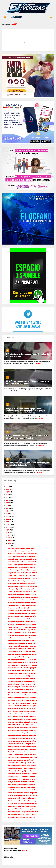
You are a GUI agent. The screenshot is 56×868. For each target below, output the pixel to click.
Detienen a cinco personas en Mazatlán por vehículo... (22, 630)
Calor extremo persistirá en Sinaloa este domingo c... (22, 679)
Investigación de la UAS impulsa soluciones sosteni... (22, 782)
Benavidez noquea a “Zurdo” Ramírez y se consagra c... (23, 657)
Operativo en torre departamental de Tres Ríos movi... (22, 766)
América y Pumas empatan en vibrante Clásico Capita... (23, 757)
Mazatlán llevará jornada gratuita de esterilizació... (22, 752)
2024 (8, 527)
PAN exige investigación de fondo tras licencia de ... (22, 589)
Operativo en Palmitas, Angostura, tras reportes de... (22, 809)
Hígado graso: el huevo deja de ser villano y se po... (21, 670)
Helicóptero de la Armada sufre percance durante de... (23, 774)
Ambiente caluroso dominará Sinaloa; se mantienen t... (22, 768)
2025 (8, 530)
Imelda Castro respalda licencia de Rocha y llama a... (22, 570)
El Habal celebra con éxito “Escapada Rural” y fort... (22, 741)
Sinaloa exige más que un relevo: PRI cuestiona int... (22, 584)
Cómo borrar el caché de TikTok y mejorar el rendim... (22, 703)
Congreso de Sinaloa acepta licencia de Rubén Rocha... (22, 559)
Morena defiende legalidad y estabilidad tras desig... (22, 619)
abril (10, 543)
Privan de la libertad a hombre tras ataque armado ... (22, 654)
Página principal (9, 857)
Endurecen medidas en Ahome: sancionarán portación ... (23, 586)
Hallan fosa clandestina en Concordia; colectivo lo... (22, 730)
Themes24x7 (24, 850)
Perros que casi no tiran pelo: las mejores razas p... (21, 689)
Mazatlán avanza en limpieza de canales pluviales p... (22, 801)
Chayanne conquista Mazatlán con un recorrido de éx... (23, 662)
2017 (8, 508)
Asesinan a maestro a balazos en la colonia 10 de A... (22, 575)
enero (10, 535)
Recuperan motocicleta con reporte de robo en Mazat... (23, 573)
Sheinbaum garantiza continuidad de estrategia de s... (22, 776)
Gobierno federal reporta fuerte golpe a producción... (22, 806)
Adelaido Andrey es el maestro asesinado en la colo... (22, 627)
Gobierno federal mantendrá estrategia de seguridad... (23, 793)
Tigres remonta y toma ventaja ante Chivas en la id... (22, 635)
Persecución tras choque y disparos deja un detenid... (22, 624)
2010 (8, 489)
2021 (8, 519)
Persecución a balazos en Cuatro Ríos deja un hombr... (22, 676)
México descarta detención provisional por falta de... (22, 785)
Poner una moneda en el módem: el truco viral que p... (22, 706)
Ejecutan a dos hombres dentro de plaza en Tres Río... (22, 684)
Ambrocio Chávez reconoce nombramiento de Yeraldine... (23, 597)
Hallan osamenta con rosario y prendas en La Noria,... (22, 733)
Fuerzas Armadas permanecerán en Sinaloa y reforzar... (23, 795)
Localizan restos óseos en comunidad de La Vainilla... (22, 638)
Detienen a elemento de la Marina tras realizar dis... (22, 646)
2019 (8, 514)
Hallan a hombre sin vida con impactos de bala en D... (22, 717)
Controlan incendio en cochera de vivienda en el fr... (22, 616)
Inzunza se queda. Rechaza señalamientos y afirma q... (23, 578)
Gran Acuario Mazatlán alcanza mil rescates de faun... (23, 814)
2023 (8, 524)
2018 (8, 511)
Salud (14, 24)
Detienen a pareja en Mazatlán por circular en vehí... (22, 565)
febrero (10, 538)
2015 (8, 503)
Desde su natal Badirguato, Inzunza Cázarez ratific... (22, 632)
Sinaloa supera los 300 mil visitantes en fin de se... (21, 779)
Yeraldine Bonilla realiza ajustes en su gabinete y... (22, 817)
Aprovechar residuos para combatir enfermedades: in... (23, 613)
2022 (8, 522)
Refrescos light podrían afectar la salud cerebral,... (22, 708)
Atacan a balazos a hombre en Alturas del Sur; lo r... (22, 649)
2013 (8, 497)
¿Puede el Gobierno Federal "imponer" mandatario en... (22, 581)
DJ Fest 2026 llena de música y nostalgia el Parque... (22, 744)
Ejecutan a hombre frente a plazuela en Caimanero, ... (22, 698)
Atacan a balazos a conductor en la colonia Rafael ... (22, 600)
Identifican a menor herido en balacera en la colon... (22, 651)
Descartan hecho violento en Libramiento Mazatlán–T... (23, 804)
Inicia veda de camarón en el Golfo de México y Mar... (22, 787)
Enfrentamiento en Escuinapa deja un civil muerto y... (22, 771)
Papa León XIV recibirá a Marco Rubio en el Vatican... (22, 692)
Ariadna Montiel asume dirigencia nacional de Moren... (23, 714)
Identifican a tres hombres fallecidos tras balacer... (22, 738)
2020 (8, 516)
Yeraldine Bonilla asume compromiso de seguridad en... (22, 790)
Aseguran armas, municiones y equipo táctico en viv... (22, 763)
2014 (8, 500)
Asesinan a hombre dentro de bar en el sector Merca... (22, 755)
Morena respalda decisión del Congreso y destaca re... (22, 594)
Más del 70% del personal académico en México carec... (23, 700)
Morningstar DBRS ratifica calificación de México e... (22, 548)
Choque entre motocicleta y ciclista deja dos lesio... (21, 641)
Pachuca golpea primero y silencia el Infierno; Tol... (22, 760)
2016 (8, 505)
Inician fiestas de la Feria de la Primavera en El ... (21, 725)
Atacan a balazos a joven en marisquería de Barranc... (23, 605)
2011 (8, 492)
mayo (10, 546)
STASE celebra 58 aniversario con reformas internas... (22, 603)
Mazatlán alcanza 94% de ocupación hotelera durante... (23, 812)
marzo (10, 540)
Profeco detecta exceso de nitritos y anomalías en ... (22, 551)
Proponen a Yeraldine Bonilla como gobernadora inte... (22, 562)
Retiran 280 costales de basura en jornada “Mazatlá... (23, 611)
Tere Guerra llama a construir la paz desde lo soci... (22, 643)
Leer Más (38, 364)
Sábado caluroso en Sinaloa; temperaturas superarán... (23, 554)
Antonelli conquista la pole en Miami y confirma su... (22, 673)
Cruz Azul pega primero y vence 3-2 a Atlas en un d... (22, 660)
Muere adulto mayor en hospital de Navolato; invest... (22, 687)
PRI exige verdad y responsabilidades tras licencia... (22, 622)
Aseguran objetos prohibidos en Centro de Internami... (22, 722)
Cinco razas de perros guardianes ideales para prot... (22, 668)
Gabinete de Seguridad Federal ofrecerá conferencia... (22, 749)
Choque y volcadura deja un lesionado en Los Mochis (22, 736)
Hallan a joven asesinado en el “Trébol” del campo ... (22, 556)
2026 (8, 533)
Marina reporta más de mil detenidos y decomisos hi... (22, 798)
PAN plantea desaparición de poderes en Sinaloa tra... (22, 719)
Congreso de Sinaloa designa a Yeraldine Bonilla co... (22, 567)
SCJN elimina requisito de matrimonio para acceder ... (22, 681)
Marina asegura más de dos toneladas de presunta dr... (23, 695)
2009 (8, 486)
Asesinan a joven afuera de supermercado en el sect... (22, 592)
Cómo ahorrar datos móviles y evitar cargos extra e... (22, 665)
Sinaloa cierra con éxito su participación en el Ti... (21, 608)
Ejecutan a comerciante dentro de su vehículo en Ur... (22, 747)
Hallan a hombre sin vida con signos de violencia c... (22, 711)
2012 (8, 495)
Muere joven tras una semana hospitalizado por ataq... (23, 728)
